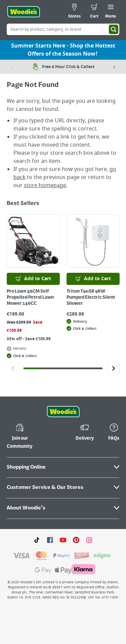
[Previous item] (12, 67)
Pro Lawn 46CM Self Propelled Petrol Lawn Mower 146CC (30, 297)
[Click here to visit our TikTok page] (37, 540)
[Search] (114, 29)
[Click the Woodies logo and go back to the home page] (24, 12)
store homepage (45, 185)
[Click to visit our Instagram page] (89, 540)
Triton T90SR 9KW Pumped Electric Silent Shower (91, 297)
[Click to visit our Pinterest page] (76, 540)
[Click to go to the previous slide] (13, 368)
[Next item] (114, 67)
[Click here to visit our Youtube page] (63, 540)
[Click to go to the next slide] (113, 368)
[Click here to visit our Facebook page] (50, 540)
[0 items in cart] (94, 12)
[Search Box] (63, 29)
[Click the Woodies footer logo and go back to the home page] (63, 412)
